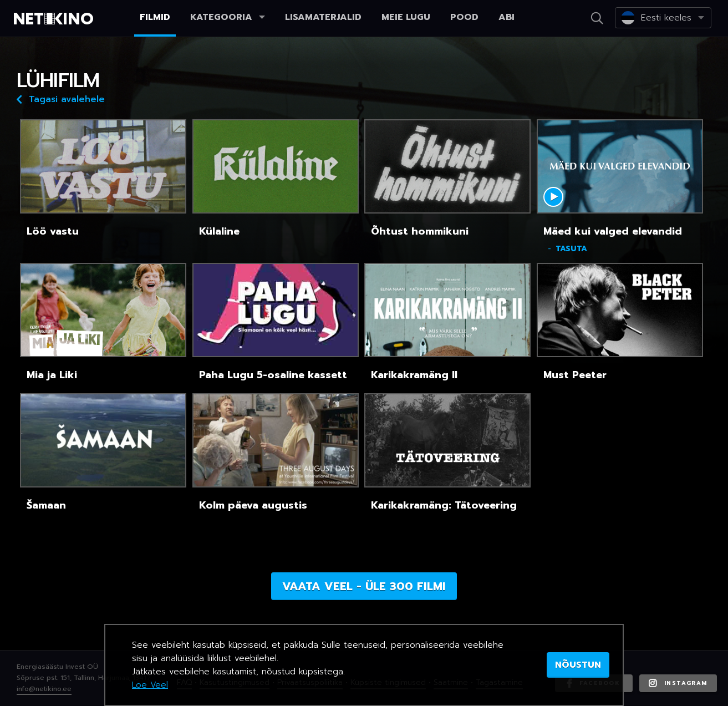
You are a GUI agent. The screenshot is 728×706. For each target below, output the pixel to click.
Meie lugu (406, 17)
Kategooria (228, 17)
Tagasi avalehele (61, 98)
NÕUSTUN (578, 665)
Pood (464, 17)
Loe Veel (150, 685)
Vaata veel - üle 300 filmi (364, 586)
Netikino (55, 19)
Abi (506, 17)
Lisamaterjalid (323, 17)
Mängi (553, 197)
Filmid (155, 17)
